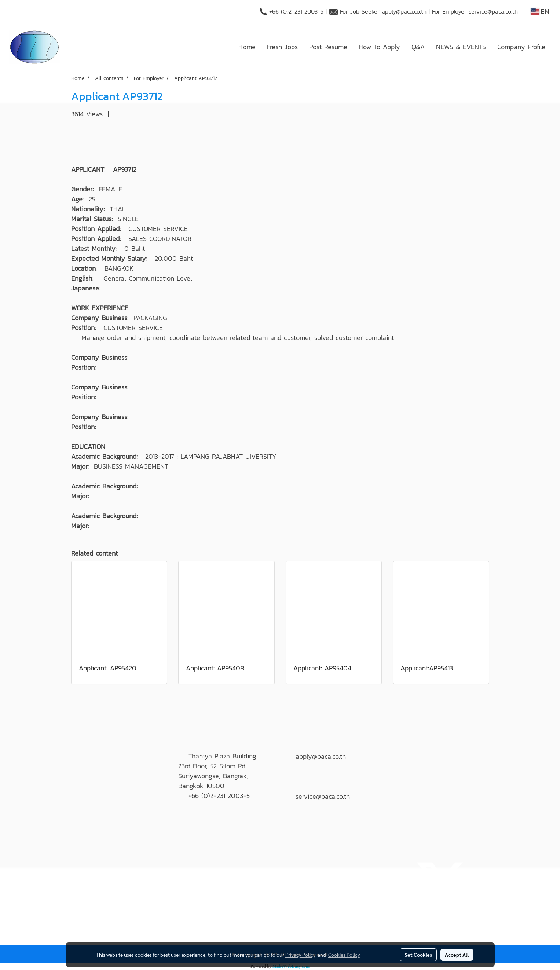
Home (247, 47)
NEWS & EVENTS (461, 47)
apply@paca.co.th (404, 11)
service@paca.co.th (493, 11)
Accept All (457, 955)
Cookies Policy (344, 955)
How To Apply (379, 47)
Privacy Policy (300, 955)
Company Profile (521, 47)
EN (540, 11)
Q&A (418, 47)
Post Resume (328, 47)
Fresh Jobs (282, 47)
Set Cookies (418, 955)
